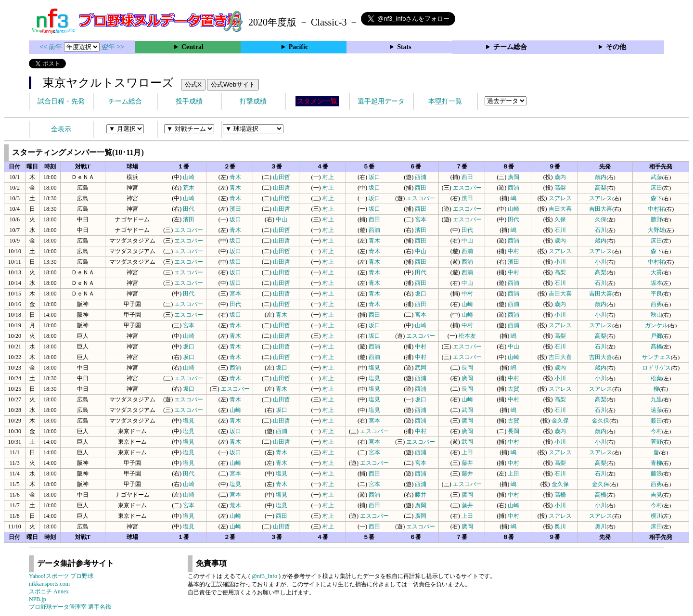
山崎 (189, 177)
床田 (656, 188)
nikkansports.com (49, 584)
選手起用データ (381, 101)
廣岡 (513, 177)
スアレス (560, 198)
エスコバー (467, 188)
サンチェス (656, 357)
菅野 (656, 442)
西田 (467, 177)
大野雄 (656, 230)
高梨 (560, 188)
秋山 (656, 315)
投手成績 (189, 101)
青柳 (656, 463)
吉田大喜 (560, 209)
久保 (560, 219)
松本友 (467, 336)
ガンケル (656, 325)
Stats (404, 47)
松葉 (656, 378)
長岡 (467, 368)
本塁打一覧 (445, 101)
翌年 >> (113, 47)
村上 (328, 177)
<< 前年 (52, 47)
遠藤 (656, 410)
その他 (616, 47)
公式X (193, 84)
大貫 (656, 272)
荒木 (189, 188)
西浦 (421, 177)
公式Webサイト (233, 84)
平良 (656, 294)
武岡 (421, 368)
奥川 (560, 526)
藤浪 (656, 474)
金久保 (560, 421)
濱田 (467, 198)
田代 (189, 209)
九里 (656, 399)
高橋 (560, 495)
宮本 (421, 219)
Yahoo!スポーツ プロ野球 (61, 576)
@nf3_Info (264, 576)
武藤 (656, 177)
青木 (235, 177)
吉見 (656, 495)
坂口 (374, 177)
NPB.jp (38, 599)
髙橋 (656, 346)
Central (192, 47)
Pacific (298, 47)
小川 (560, 262)
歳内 (560, 177)
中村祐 (656, 209)
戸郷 (656, 336)
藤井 (467, 463)
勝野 (656, 219)
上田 (467, 452)
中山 (282, 219)
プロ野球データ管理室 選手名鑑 (70, 607)
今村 (656, 431)
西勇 (656, 304)
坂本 (656, 283)
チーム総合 (510, 47)
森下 (656, 198)
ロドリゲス (656, 368)
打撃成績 (253, 101)
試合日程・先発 (61, 101)
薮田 (656, 421)
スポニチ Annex (49, 591)
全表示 (61, 129)
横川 (656, 516)
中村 (513, 251)
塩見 (374, 368)
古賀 (513, 389)
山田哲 (282, 177)
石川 (560, 230)
